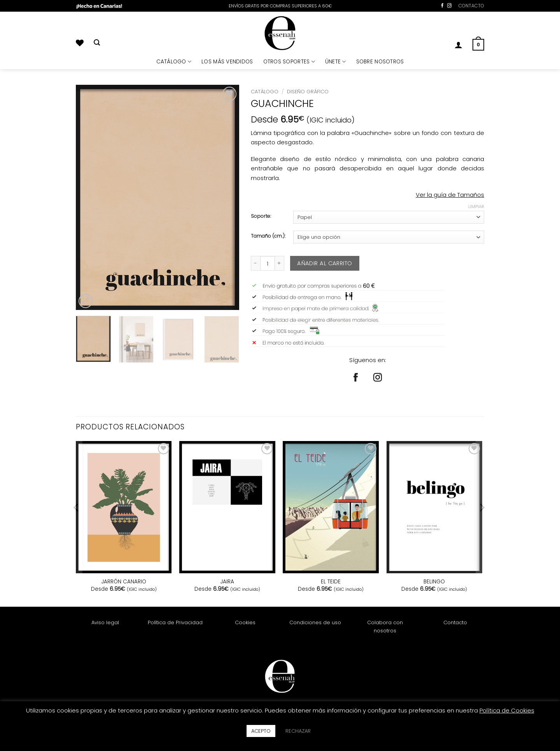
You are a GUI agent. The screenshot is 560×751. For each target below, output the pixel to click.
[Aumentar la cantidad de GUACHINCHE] (280, 263)
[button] (458, 45)
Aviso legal (105, 622)
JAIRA (227, 582)
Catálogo (265, 92)
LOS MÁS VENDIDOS (227, 62)
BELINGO (434, 582)
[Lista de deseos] (80, 43)
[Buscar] (97, 43)
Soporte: (261, 216)
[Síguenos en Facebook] (442, 6)
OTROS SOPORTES (289, 62)
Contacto (455, 622)
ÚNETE (336, 62)
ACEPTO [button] (261, 731)
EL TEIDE (331, 582)
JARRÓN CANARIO (124, 582)
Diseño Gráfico (308, 92)
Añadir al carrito (325, 263)
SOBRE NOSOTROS (380, 62)
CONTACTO (471, 6)
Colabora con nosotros (385, 627)
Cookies (245, 622)
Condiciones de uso (315, 622)
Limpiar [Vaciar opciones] (476, 207)
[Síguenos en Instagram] (449, 6)
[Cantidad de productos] (268, 263)
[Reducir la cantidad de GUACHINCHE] (255, 263)
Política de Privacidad (175, 622)
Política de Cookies (507, 710)
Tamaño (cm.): (268, 236)
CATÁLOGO (174, 62)
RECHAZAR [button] (298, 731)
